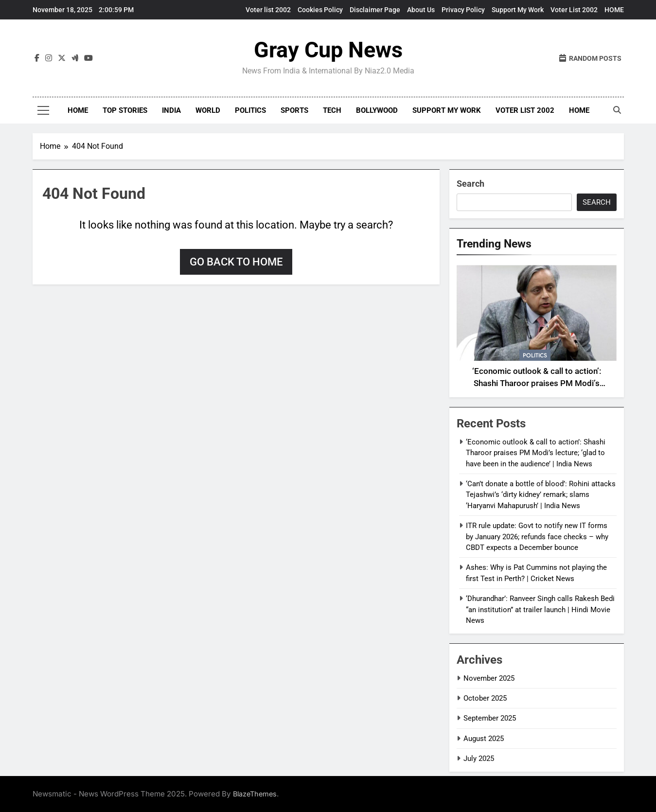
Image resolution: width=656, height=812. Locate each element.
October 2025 (485, 698)
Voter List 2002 (574, 10)
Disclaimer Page (375, 10)
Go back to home (236, 262)
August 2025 (484, 739)
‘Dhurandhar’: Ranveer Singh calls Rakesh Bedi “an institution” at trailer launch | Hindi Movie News (540, 609)
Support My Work (518, 10)
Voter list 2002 (268, 10)
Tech (332, 110)
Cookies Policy (320, 10)
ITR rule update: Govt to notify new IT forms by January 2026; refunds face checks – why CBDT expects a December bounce (537, 537)
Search (470, 184)
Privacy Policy (463, 10)
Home (78, 110)
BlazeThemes (255, 794)
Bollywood (377, 110)
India (171, 110)
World (208, 110)
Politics (250, 110)
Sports (294, 110)
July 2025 (479, 759)
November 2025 (489, 678)
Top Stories (125, 110)
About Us (421, 10)
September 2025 (490, 718)
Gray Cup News (328, 50)
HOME (614, 10)
